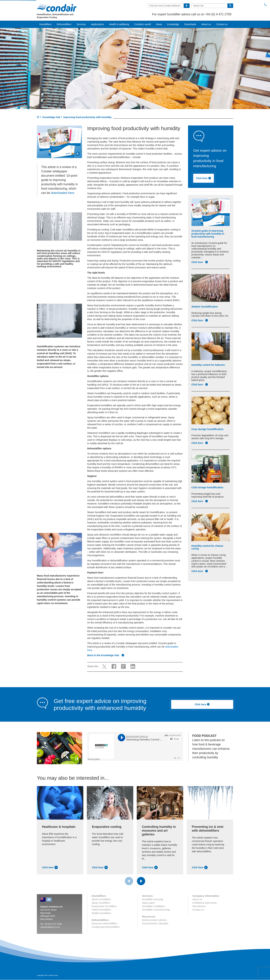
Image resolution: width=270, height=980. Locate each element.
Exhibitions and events (204, 903)
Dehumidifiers (64, 24)
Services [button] (81, 24)
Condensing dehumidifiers (106, 927)
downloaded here (63, 193)
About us (206, 24)
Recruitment (199, 906)
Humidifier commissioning (156, 910)
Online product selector (154, 920)
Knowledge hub (51, 117)
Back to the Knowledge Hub (106, 655)
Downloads (190, 24)
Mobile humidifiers (102, 913)
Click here (208, 179)
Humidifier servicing (153, 899)
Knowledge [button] (173, 24)
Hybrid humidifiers (101, 910)
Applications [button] (97, 24)
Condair (57, 8)
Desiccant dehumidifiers (105, 923)
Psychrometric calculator (155, 923)
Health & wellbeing (119, 24)
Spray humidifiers (101, 903)
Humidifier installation (154, 906)
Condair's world (143, 24)
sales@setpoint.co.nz (50, 927)
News (159, 24)
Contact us (222, 24)
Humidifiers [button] (45, 24)
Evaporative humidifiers (104, 906)
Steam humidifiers (101, 899)
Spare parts (148, 903)
